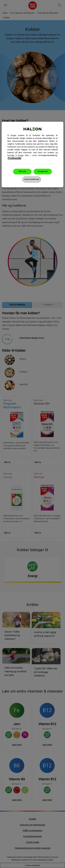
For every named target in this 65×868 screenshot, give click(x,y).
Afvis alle (22, 171)
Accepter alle (43, 171)
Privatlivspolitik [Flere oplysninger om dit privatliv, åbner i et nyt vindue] (14, 158)
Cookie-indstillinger (32, 179)
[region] (32, 154)
